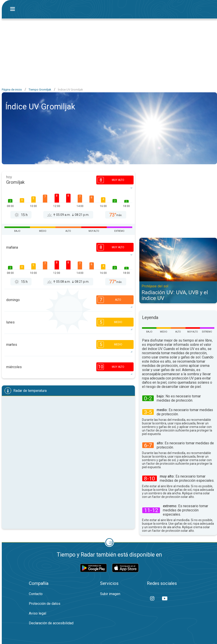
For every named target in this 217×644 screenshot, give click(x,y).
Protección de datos (45, 604)
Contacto (36, 594)
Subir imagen (110, 594)
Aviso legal (37, 613)
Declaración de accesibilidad (51, 623)
